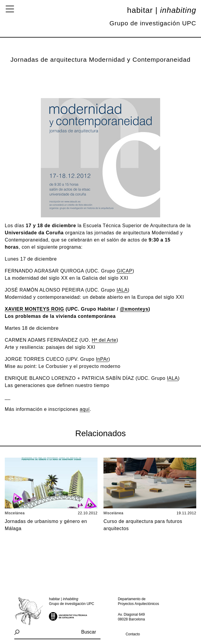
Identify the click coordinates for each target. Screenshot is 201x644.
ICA (125, 271)
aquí (85, 409)
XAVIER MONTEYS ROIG (34, 309)
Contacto (133, 634)
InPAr (102, 359)
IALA (122, 290)
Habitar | (162, 10)
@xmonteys (134, 309)
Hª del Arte (104, 340)
